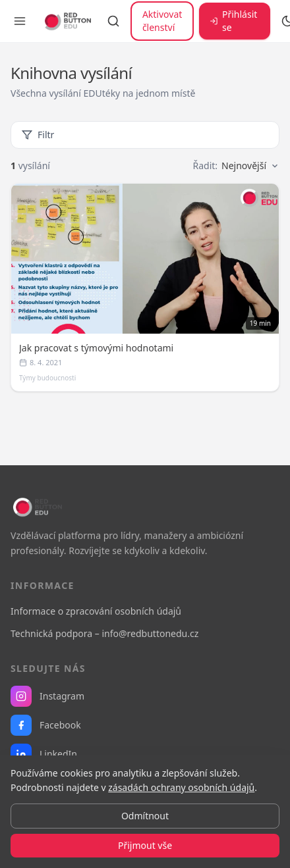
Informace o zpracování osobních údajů (96, 611)
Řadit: (236, 166)
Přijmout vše (145, 845)
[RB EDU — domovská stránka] (67, 21)
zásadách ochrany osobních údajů (181, 787)
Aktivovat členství (162, 21)
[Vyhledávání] (113, 21)
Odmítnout (145, 816)
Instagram (47, 696)
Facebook (46, 725)
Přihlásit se (233, 21)
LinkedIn (44, 754)
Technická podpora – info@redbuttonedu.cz (104, 633)
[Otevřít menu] (20, 21)
